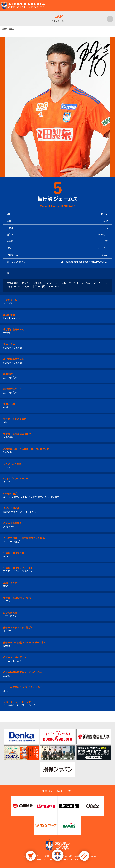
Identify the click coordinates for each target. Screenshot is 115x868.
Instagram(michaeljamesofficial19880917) (85, 262)
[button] (58, 855)
